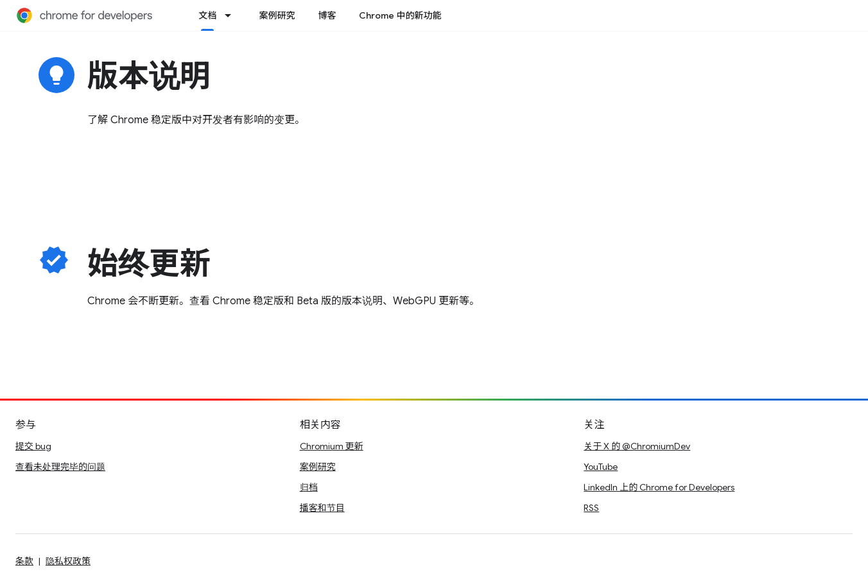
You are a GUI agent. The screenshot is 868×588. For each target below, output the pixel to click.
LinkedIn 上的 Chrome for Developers (659, 487)
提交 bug (33, 446)
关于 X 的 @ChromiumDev (637, 446)
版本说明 (149, 76)
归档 (309, 487)
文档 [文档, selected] (207, 15)
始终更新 (149, 264)
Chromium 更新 (332, 446)
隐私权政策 (68, 561)
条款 (24, 561)
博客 (327, 15)
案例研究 (277, 15)
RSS (591, 508)
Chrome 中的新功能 (400, 15)
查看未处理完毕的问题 (60, 467)
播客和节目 (322, 508)
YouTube (601, 467)
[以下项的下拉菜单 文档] (232, 15)
